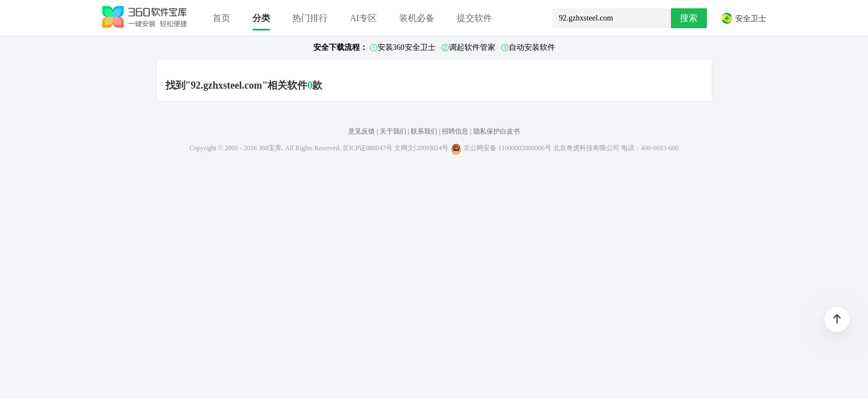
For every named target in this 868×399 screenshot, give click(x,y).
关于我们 (393, 131)
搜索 (689, 18)
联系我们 (424, 131)
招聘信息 (455, 131)
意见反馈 (361, 131)
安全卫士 (743, 18)
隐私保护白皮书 (497, 131)
